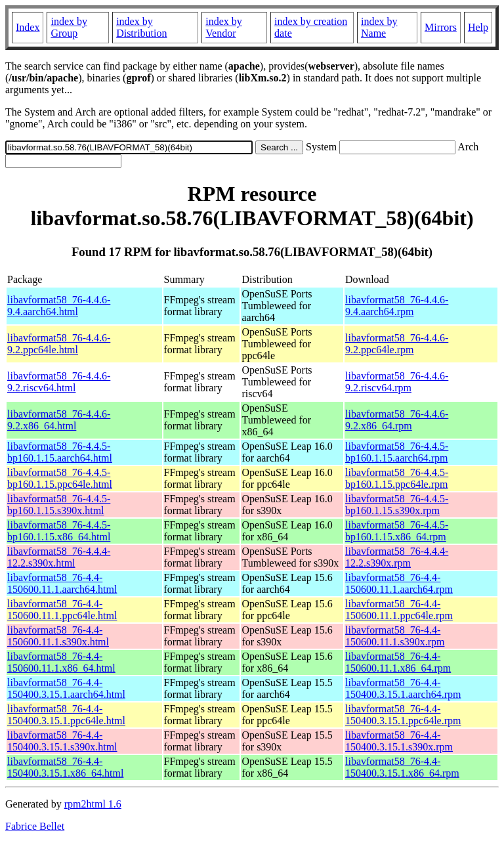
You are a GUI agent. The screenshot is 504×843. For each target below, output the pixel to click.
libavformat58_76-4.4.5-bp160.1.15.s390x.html (59, 505)
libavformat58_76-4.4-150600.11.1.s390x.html (58, 636)
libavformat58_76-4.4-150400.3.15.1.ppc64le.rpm (403, 715)
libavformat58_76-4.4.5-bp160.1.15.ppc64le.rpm (397, 478)
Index (28, 27)
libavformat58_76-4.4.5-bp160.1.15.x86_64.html (59, 531)
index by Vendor (224, 27)
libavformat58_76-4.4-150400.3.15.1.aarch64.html (66, 688)
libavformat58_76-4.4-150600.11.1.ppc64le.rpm (399, 610)
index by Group (69, 27)
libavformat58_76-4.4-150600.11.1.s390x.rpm (395, 636)
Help (478, 27)
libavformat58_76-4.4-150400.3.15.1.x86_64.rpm (402, 767)
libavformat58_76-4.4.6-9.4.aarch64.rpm (397, 306)
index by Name (379, 27)
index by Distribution (141, 27)
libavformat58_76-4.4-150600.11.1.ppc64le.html (62, 610)
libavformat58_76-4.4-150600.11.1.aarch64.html (62, 583)
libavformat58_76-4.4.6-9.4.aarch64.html (59, 306)
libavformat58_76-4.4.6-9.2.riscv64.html (59, 382)
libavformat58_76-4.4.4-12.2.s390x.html (59, 557)
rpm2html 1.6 (93, 804)
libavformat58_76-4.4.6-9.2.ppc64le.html (59, 344)
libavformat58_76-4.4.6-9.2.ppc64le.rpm (397, 344)
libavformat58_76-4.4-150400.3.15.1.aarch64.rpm (403, 688)
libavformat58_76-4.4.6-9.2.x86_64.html (59, 420)
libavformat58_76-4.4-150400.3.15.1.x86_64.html (65, 767)
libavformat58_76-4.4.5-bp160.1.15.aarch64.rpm (397, 452)
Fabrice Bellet (35, 826)
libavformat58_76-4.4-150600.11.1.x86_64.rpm (398, 662)
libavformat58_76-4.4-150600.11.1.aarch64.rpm (399, 583)
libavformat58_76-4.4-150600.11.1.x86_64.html (61, 662)
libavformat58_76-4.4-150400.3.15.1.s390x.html (62, 741)
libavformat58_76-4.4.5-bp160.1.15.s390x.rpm (397, 505)
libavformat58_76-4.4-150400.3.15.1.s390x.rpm (399, 741)
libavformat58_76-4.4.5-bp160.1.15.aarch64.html (60, 452)
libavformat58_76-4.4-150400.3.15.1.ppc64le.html (66, 715)
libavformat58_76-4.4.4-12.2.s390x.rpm (397, 557)
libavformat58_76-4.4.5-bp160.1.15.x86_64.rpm (397, 531)
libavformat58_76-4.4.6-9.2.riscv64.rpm (397, 382)
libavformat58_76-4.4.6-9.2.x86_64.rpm (397, 420)
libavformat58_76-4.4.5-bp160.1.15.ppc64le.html (60, 478)
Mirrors (441, 27)
